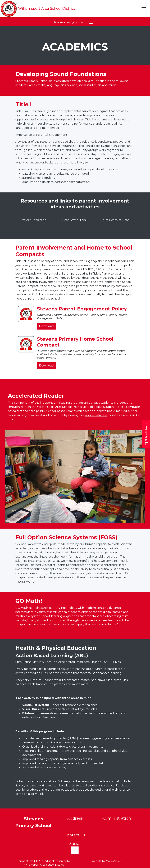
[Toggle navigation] (144, 9)
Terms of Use (25, 861)
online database (96, 415)
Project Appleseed (33, 220)
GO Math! (22, 608)
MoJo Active (113, 861)
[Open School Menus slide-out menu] (146, 434)
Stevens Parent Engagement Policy (82, 309)
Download (47, 327)
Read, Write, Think (75, 220)
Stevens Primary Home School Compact (75, 342)
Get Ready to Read (116, 220)
